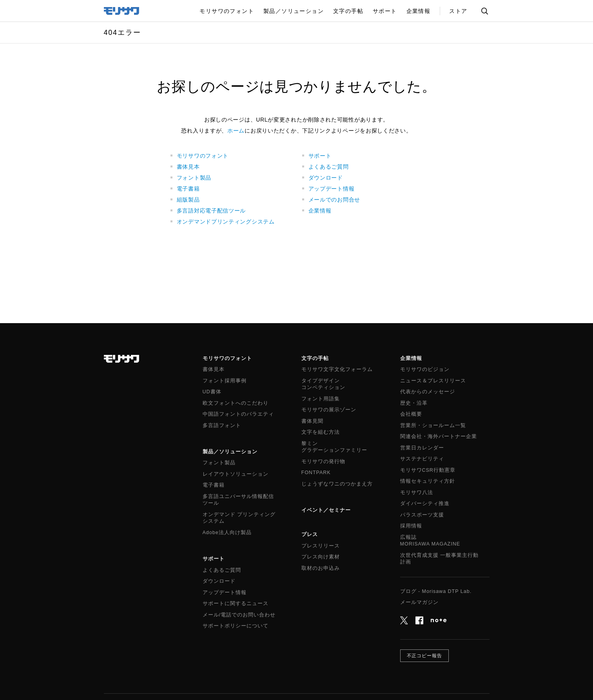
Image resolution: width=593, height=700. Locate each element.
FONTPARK (316, 473)
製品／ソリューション (230, 452)
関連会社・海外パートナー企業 (439, 436)
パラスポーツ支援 (422, 515)
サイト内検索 (484, 11)
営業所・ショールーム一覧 (433, 425)
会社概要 (411, 414)
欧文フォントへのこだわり (236, 403)
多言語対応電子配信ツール (211, 211)
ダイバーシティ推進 (425, 504)
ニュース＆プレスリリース (433, 381)
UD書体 (212, 392)
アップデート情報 (332, 189)
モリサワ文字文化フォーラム (337, 369)
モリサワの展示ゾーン (329, 410)
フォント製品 (194, 178)
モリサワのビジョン (425, 369)
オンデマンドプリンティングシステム (226, 222)
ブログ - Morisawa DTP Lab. (436, 591)
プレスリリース (321, 546)
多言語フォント (222, 425)
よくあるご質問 (329, 167)
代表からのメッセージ (428, 392)
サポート (320, 156)
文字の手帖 (315, 358)
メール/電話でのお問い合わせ (239, 615)
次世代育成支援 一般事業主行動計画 (439, 559)
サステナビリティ (422, 459)
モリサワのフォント (203, 156)
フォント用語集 (321, 399)
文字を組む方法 (321, 432)
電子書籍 (188, 189)
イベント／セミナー (326, 510)
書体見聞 (312, 421)
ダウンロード (326, 178)
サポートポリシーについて (236, 626)
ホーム (236, 131)
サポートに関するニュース (236, 604)
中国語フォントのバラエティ (238, 414)
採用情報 (411, 526)
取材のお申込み (321, 568)
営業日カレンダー (422, 448)
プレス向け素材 (321, 557)
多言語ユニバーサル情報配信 (238, 500)
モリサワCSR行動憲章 (428, 470)
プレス (310, 534)
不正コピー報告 (425, 656)
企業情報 (320, 211)
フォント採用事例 (225, 381)
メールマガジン (419, 602)
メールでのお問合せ (334, 200)
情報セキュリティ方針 (428, 481)
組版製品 (188, 200)
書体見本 (188, 167)
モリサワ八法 (417, 493)
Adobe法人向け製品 (227, 533)
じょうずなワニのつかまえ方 (337, 484)
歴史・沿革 (414, 403)
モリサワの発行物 (323, 462)
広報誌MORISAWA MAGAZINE (430, 541)
